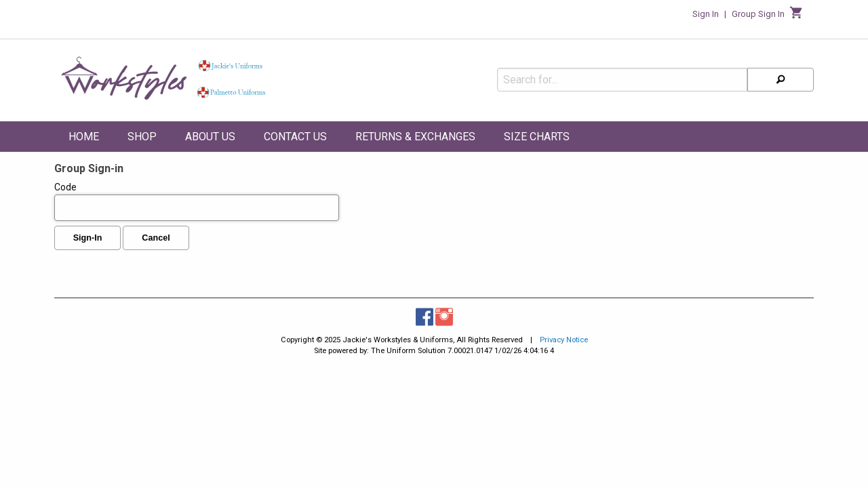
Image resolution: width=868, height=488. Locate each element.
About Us (210, 137)
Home (84, 137)
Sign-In (88, 238)
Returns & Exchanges (415, 137)
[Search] (781, 75)
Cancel (156, 238)
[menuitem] (84, 139)
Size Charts (537, 137)
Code (197, 201)
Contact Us (295, 137)
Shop (142, 137)
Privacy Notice (564, 340)
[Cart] (796, 16)
